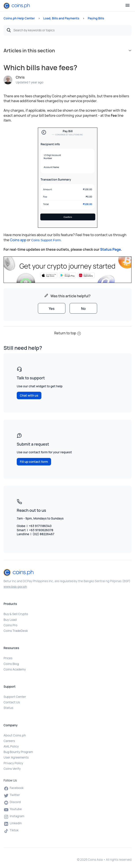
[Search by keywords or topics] (67, 30)
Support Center (15, 697)
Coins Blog (11, 664)
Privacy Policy (13, 763)
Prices (8, 658)
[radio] (52, 308)
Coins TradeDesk (16, 631)
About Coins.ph (15, 735)
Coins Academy (15, 669)
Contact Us (12, 702)
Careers (9, 741)
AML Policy (11, 746)
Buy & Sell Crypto (16, 614)
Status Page (111, 249)
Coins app (18, 240)
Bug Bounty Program (18, 752)
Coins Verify (12, 769)
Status (8, 708)
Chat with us (29, 395)
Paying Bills (96, 18)
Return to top (67, 333)
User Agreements (16, 757)
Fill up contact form (34, 462)
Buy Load (10, 620)
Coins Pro (10, 625)
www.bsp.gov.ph (15, 587)
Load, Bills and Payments (61, 18)
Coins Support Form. (46, 240)
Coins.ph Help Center (19, 18)
